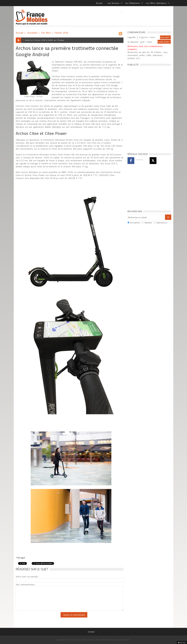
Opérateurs (162, 223)
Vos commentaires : (26, 584)
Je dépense (133, 42)
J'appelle (132, 37)
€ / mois (148, 42)
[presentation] (38, 617)
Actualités (32, 33)
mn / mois (150, 37)
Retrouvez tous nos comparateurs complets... (145, 48)
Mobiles (148, 223)
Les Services (114, 3)
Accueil (99, 3)
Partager (21, 558)
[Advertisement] (122, 17)
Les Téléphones (133, 3)
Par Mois (46, 33)
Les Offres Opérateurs (156, 3)
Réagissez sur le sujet (32, 569)
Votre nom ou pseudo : (27, 576)
